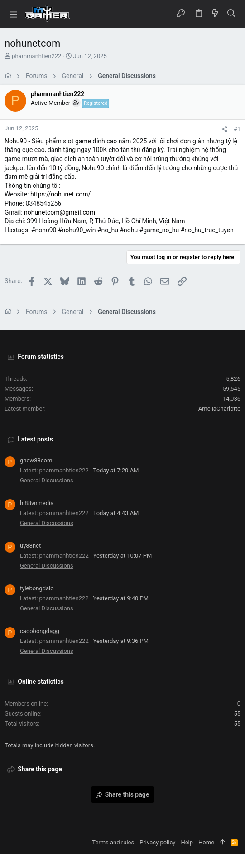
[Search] (232, 14)
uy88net (30, 546)
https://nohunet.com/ (60, 194)
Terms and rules (113, 842)
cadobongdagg (40, 631)
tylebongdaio (37, 588)
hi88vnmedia (37, 503)
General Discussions (47, 480)
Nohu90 (16, 141)
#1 (237, 129)
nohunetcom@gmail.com (60, 212)
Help (187, 842)
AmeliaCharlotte (219, 409)
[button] (14, 14)
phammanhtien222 (36, 56)
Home (206, 842)
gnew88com (36, 460)
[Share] (224, 129)
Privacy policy (157, 842)
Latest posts (35, 439)
